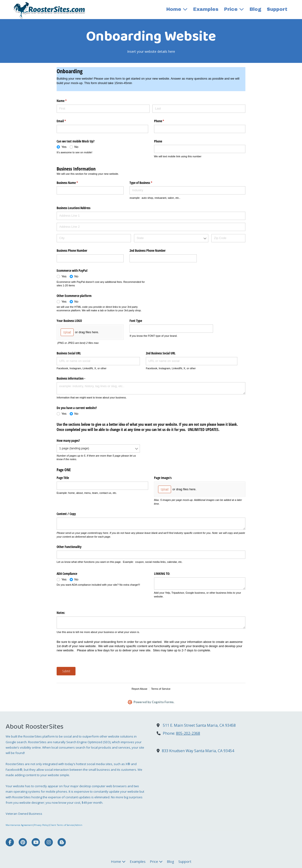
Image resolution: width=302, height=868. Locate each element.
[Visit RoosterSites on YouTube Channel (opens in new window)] (36, 843)
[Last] (199, 109)
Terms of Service (161, 689)
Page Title (63, 478)
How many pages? (68, 440)
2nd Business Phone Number (148, 250)
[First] (103, 109)
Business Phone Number (72, 250)
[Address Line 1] (151, 216)
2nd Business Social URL (161, 353)
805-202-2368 (188, 734)
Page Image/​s (163, 478)
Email (67, 121)
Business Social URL (69, 353)
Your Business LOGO (69, 321)
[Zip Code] (228, 238)
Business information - (71, 378)
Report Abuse (140, 689)
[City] (94, 238)
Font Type (136, 321)
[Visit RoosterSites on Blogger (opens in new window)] (62, 843)
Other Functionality (69, 547)
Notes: (61, 613)
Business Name (73, 183)
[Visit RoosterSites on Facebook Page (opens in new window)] (10, 843)
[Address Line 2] (151, 227)
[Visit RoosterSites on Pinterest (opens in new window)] (23, 843)
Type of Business (146, 183)
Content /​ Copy (66, 514)
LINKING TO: (162, 574)
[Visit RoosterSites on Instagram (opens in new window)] (49, 843)
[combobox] (171, 238)
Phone (165, 121)
